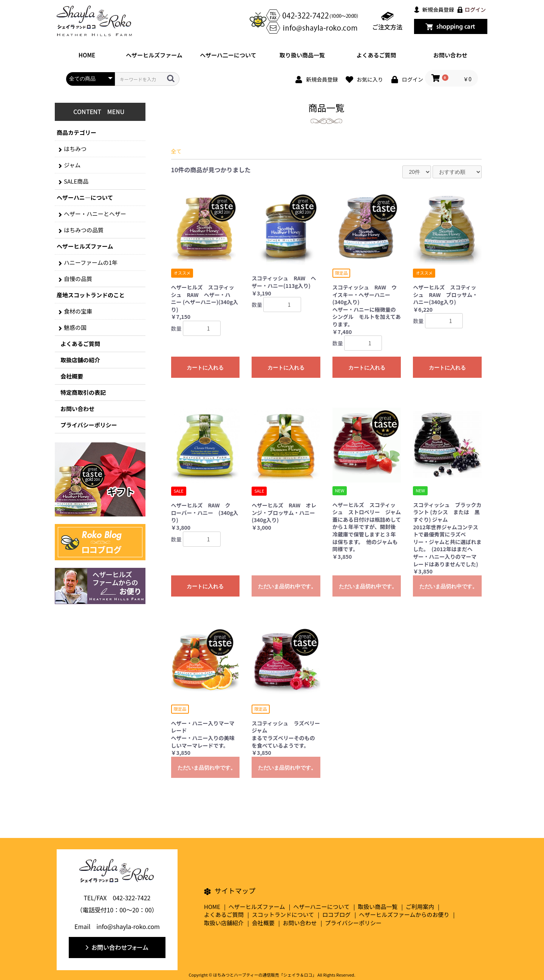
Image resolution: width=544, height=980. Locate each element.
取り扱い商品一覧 (302, 55)
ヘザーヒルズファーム (154, 55)
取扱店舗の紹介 (80, 360)
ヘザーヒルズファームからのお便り (404, 914)
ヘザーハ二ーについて (228, 55)
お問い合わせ (450, 55)
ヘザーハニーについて (321, 907)
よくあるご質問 (376, 55)
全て (176, 151)
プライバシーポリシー (89, 425)
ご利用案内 (420, 907)
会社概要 (72, 376)
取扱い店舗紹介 (224, 923)
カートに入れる (205, 368)
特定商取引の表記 (83, 392)
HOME (87, 55)
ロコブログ (336, 914)
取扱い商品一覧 (378, 907)
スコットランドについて (283, 914)
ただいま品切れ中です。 (287, 586)
